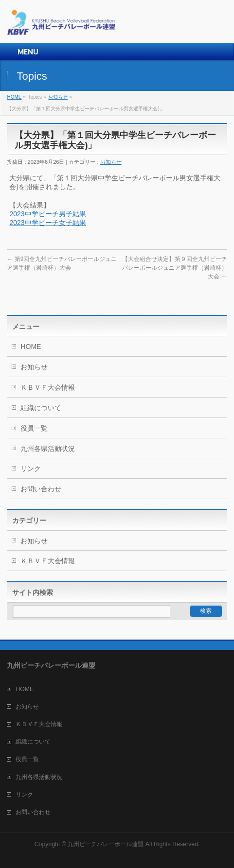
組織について (41, 408)
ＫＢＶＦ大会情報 (48, 387)
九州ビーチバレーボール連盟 (106, 844)
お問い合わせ (41, 489)
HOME (14, 97)
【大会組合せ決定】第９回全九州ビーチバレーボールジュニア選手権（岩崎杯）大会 (175, 268)
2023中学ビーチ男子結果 (47, 214)
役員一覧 (34, 428)
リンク (31, 469)
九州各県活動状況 (48, 449)
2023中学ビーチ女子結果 (47, 223)
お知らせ (58, 97)
